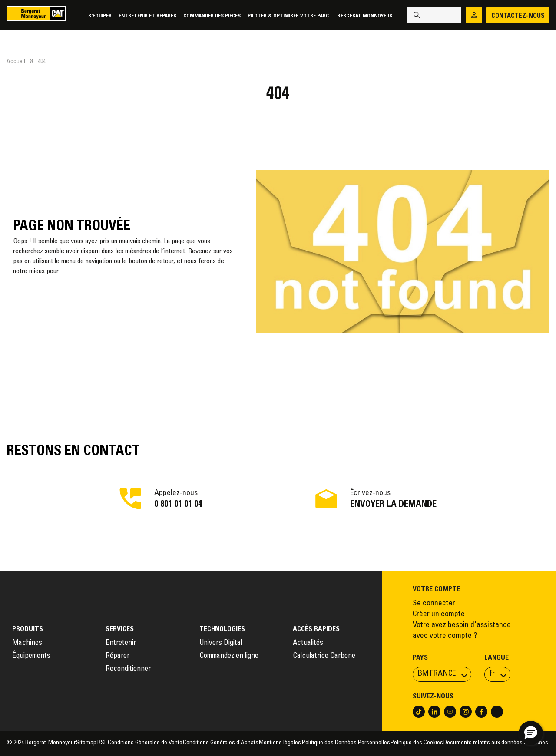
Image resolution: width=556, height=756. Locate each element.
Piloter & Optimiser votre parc (287, 16)
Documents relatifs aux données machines (496, 743)
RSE (102, 743)
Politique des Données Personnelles (346, 743)
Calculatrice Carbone (324, 656)
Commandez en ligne (229, 656)
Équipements (31, 656)
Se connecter (434, 604)
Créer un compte (439, 614)
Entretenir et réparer (146, 16)
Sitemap (86, 743)
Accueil (16, 62)
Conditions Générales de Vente (145, 743)
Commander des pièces (210, 16)
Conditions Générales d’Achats (221, 743)
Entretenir (121, 643)
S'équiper (98, 16)
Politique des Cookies (417, 743)
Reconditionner (128, 669)
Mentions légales (280, 743)
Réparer (117, 656)
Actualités (308, 643)
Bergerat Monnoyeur (363, 16)
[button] (531, 733)
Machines (27, 643)
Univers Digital (222, 643)
